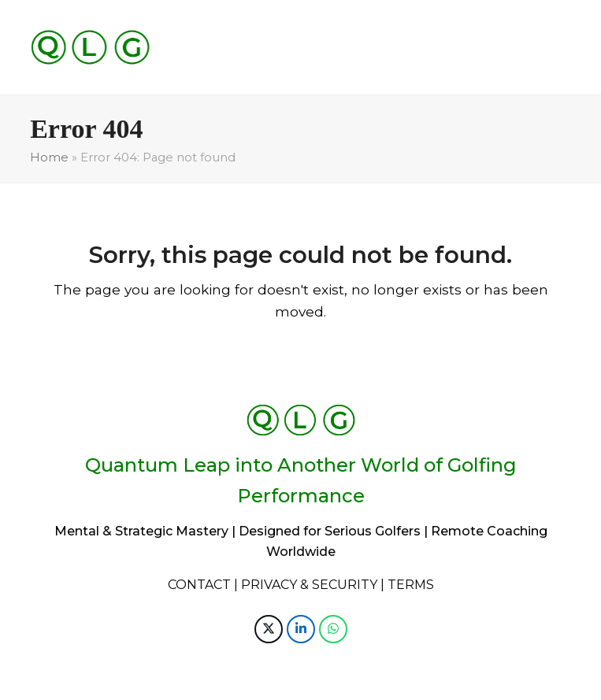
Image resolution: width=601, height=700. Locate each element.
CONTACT (199, 585)
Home (49, 157)
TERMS (411, 585)
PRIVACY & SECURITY (309, 585)
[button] (269, 629)
